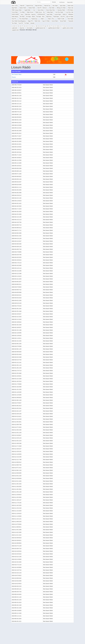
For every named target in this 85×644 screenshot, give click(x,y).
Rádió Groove (30, 12)
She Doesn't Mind (17, 74)
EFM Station (70, 10)
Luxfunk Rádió (58, 14)
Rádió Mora (49, 17)
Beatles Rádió (32, 8)
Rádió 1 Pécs (51, 19)
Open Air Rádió (70, 17)
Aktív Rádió (55, 6)
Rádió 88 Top (47, 6)
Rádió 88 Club (30, 6)
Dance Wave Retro (51, 10)
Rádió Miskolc (15, 17)
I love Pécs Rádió (59, 12)
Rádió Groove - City (40, 12)
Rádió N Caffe (61, 19)
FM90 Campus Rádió (17, 10)
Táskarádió (71, 21)
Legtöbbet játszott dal (40, 28)
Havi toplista (30, 28)
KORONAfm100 (41, 14)
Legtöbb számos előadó (68, 28)
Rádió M (65, 14)
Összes (14, 77)
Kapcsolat (70, 2)
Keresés (54, 2)
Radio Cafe (71, 8)
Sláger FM (30, 21)
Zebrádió (32, 23)
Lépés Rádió (49, 14)
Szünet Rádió (55, 21)
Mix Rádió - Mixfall (30, 17)
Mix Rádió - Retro (40, 17)
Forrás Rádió (15, 12)
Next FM (63, 17)
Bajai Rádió (14, 8)
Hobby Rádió (50, 12)
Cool (34, 10)
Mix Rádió (22, 17)
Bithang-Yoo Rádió (61, 8)
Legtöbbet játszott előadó (54, 28)
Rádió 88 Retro (39, 6)
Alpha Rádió (63, 6)
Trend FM (21, 23)
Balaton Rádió (23, 8)
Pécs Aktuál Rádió (24, 19)
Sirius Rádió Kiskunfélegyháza (19, 21)
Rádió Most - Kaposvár (30, 14)
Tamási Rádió (63, 21)
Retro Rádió (70, 19)
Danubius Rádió (61, 10)
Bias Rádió (52, 8)
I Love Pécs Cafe (69, 12)
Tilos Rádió (14, 23)
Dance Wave (41, 10)
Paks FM (14, 19)
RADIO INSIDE (15, 14)
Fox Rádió (22, 12)
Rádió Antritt (70, 6)
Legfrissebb (14, 28)
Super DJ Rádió (46, 21)
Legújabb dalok (15, 30)
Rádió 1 (43, 19)
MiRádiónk (71, 14)
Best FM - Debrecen (42, 8)
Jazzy (22, 14)
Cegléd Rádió (27, 10)
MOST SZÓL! (15, 6)
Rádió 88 (22, 6)
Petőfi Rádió (56, 17)
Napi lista (22, 28)
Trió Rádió (27, 23)
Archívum (62, 2)
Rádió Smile (37, 21)
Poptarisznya (34, 19)
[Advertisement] (42, 44)
